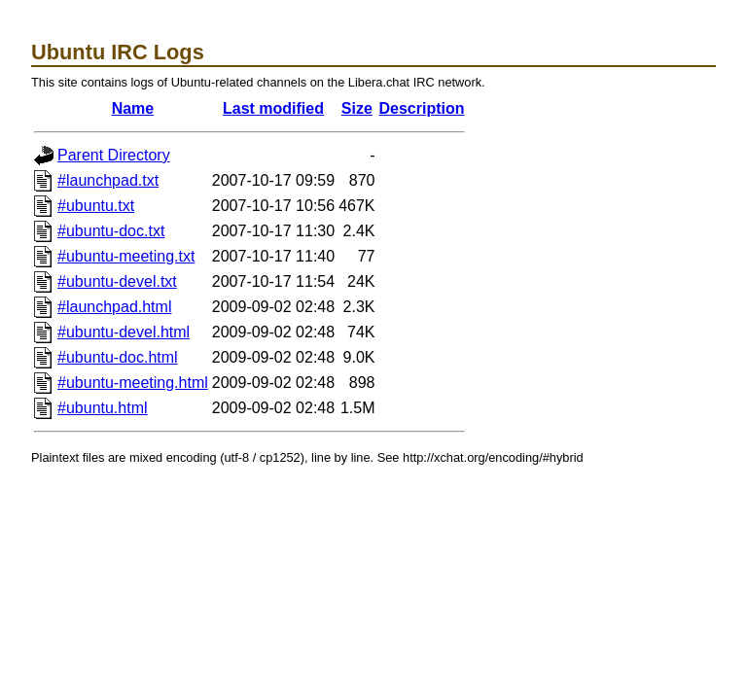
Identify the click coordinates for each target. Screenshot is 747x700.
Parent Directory (114, 155)
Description (422, 108)
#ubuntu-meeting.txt (126, 256)
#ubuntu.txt (96, 206)
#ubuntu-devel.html (124, 332)
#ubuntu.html (103, 408)
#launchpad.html (114, 307)
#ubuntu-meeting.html (133, 383)
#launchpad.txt (108, 180)
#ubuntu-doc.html (118, 357)
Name (133, 108)
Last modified (273, 108)
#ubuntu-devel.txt (117, 281)
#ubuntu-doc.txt (111, 231)
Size (357, 108)
